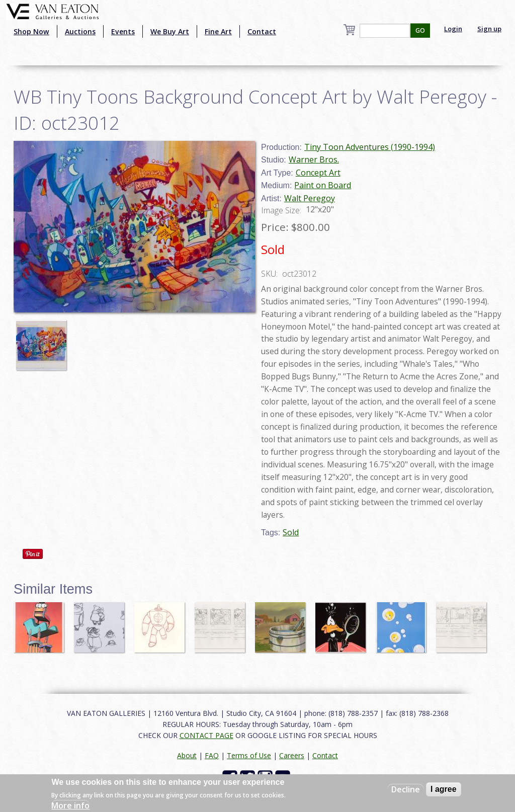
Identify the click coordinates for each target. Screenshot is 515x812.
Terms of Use (249, 755)
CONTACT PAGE (206, 735)
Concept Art (318, 173)
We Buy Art (170, 31)
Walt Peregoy (310, 198)
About (187, 755)
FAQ (212, 755)
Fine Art (218, 31)
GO (420, 30)
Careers (292, 755)
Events (123, 31)
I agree (444, 789)
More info (70, 805)
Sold (291, 532)
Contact (262, 31)
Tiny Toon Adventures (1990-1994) (370, 147)
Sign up (489, 29)
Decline (406, 789)
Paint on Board (323, 185)
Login (453, 29)
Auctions (80, 31)
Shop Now (31, 31)
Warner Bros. (314, 159)
